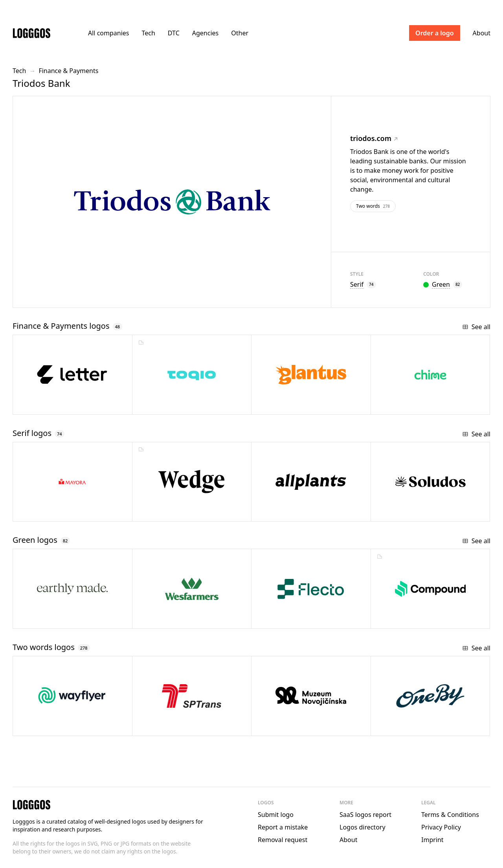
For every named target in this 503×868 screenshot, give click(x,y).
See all (476, 327)
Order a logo (435, 33)
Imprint (432, 840)
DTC (174, 33)
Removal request (283, 840)
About (482, 33)
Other (240, 33)
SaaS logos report (365, 815)
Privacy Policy (441, 827)
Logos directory (363, 827)
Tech (148, 33)
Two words (373, 206)
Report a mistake (283, 827)
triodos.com (374, 138)
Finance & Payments (68, 71)
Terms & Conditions (450, 815)
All (108, 33)
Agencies (205, 33)
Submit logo (276, 815)
